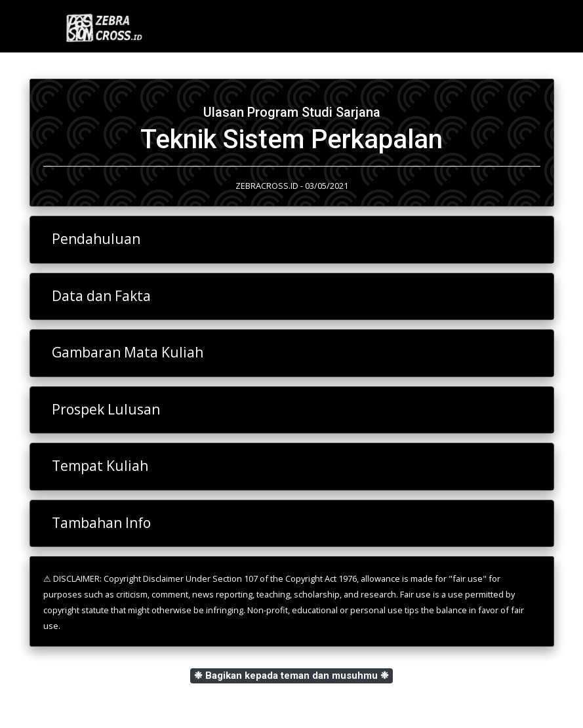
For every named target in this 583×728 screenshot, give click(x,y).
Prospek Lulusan (106, 409)
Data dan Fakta (101, 296)
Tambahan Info (101, 523)
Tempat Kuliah (100, 466)
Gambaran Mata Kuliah (128, 352)
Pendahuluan (96, 239)
